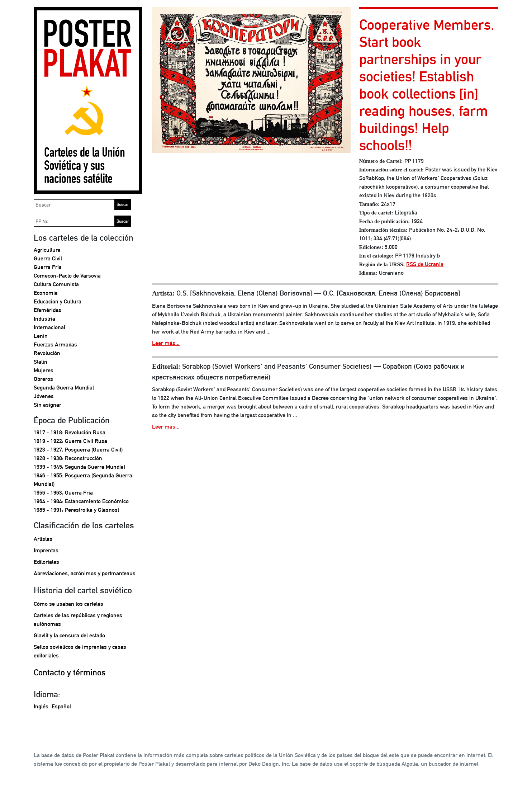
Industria (44, 319)
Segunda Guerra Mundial (64, 388)
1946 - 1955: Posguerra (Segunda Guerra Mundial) (83, 480)
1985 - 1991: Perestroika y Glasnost (76, 510)
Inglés (41, 706)
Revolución (47, 353)
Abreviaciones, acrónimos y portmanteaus (85, 573)
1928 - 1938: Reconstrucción (68, 458)
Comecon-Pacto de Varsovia (67, 276)
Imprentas (46, 550)
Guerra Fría (48, 267)
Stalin (41, 362)
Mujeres (44, 370)
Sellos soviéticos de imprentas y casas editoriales (80, 651)
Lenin (41, 336)
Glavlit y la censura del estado (69, 635)
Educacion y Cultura (58, 301)
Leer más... (166, 343)
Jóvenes (44, 396)
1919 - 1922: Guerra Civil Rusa (70, 441)
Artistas (43, 539)
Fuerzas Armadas (55, 344)
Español (61, 706)
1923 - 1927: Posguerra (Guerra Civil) (78, 450)
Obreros (43, 379)
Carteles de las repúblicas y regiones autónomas (78, 620)
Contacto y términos (70, 672)
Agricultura (47, 250)
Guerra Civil (48, 258)
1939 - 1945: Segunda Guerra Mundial (79, 467)
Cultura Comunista (56, 284)
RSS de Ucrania (425, 264)
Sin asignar (47, 405)
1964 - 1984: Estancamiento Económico (81, 501)
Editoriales (46, 562)
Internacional (49, 327)
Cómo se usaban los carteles (68, 604)
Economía (46, 293)
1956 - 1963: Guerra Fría (63, 493)
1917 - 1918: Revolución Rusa (70, 432)
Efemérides (47, 310)
